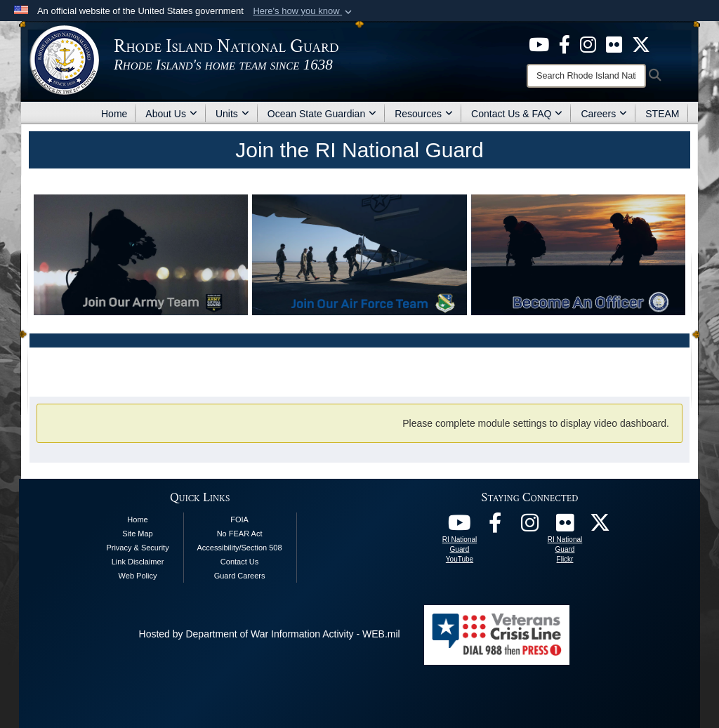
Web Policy (138, 576)
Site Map (137, 534)
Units (232, 114)
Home (114, 114)
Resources (424, 114)
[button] (304, 11)
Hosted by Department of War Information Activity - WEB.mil (270, 634)
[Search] (586, 76)
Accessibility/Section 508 (240, 548)
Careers (604, 114)
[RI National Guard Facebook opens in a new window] (495, 527)
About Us (171, 114)
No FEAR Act (240, 534)
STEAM (662, 114)
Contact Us (239, 562)
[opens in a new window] (539, 44)
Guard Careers (240, 576)
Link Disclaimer (138, 562)
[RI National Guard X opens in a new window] (600, 527)
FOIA (239, 519)
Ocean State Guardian (322, 114)
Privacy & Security (137, 548)
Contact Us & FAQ (517, 114)
